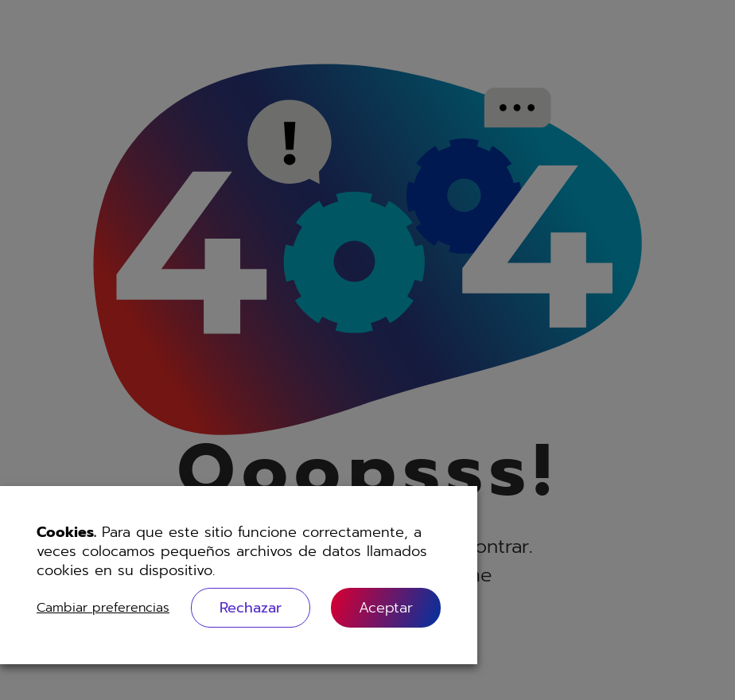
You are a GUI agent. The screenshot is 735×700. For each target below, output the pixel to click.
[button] (386, 607)
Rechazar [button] (251, 608)
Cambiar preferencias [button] (103, 608)
